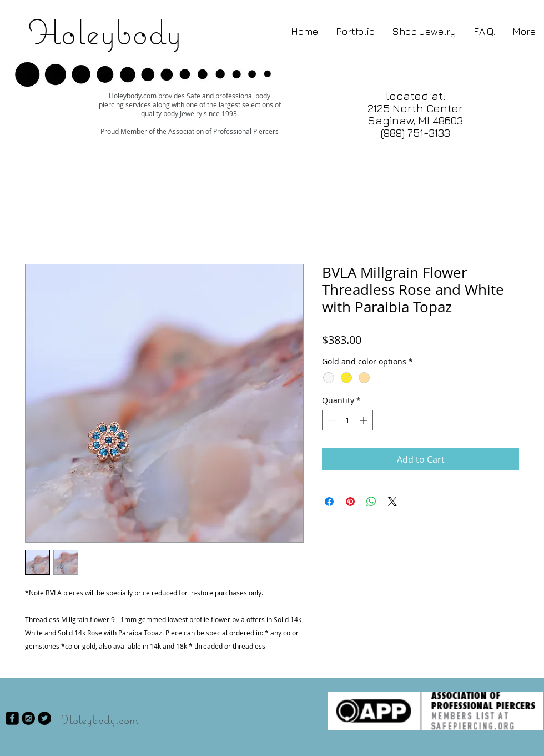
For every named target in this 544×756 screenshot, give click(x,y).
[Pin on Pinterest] (350, 502)
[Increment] (364, 420)
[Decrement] (331, 420)
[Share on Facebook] (329, 502)
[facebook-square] (12, 718)
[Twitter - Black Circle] (44, 718)
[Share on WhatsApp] (371, 502)
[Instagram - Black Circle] (28, 718)
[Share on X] (392, 502)
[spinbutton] (347, 420)
